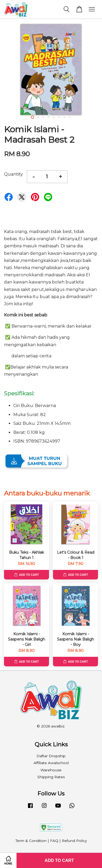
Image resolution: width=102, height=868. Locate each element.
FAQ (54, 841)
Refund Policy (74, 841)
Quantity (13, 174)
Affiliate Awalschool (51, 763)
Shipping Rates (51, 777)
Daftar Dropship (51, 756)
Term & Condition (31, 841)
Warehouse (51, 770)
